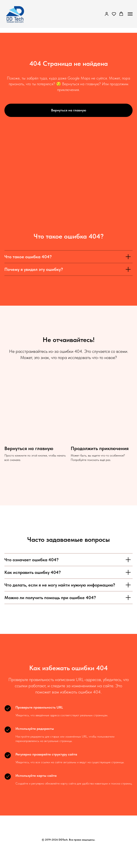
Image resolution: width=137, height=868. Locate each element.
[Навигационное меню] (130, 14)
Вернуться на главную (29, 448)
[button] (107, 14)
